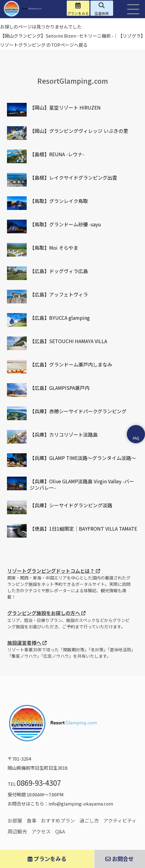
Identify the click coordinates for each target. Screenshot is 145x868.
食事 (32, 820)
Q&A (60, 831)
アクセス (41, 831)
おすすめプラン (58, 820)
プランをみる (47, 859)
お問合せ (120, 859)
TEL (34, 784)
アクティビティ (120, 820)
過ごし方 (89, 820)
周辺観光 (17, 831)
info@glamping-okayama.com (81, 804)
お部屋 (15, 820)
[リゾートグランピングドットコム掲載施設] (17, 110)
